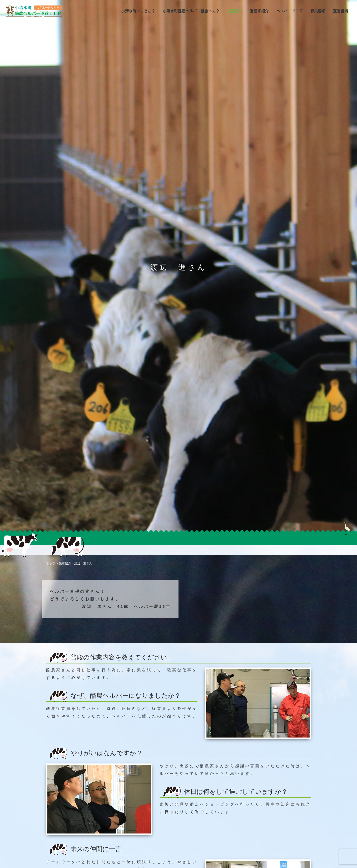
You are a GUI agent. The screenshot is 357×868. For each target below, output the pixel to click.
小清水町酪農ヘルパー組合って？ (191, 11)
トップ (51, 563)
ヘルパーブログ (290, 11)
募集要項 (318, 11)
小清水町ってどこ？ (138, 11)
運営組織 (341, 11)
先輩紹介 (235, 11)
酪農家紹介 (259, 11)
